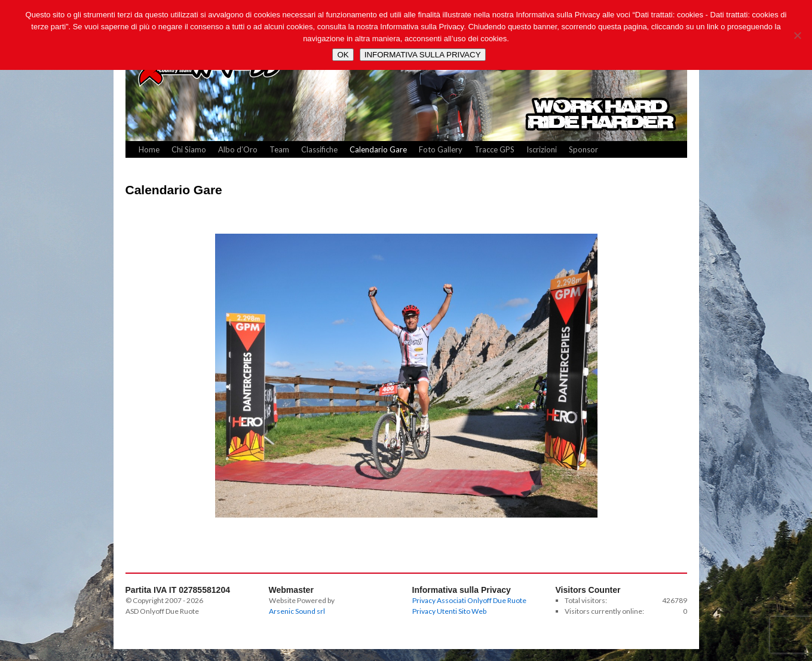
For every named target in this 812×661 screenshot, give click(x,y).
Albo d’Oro (238, 149)
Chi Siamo (189, 149)
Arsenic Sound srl (297, 611)
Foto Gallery (441, 149)
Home (149, 149)
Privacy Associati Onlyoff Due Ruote (469, 600)
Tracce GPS (494, 149)
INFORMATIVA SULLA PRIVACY (423, 55)
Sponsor (583, 149)
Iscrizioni (542, 149)
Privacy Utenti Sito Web (449, 611)
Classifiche (319, 149)
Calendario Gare (378, 149)
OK (343, 55)
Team (279, 149)
